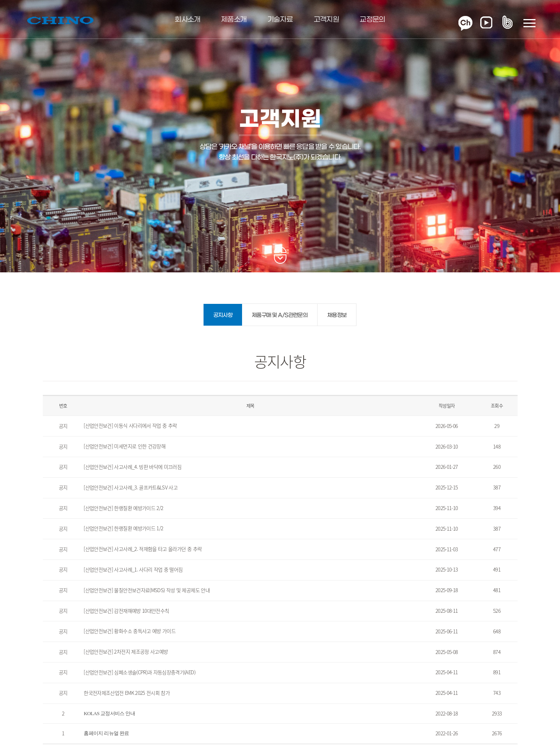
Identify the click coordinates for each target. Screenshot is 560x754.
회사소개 (187, 20)
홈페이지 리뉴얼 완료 (106, 733)
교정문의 (372, 20)
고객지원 (326, 20)
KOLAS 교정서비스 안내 (109, 713)
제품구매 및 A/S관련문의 (280, 315)
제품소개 (234, 20)
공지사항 (223, 315)
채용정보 (337, 315)
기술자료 (280, 20)
